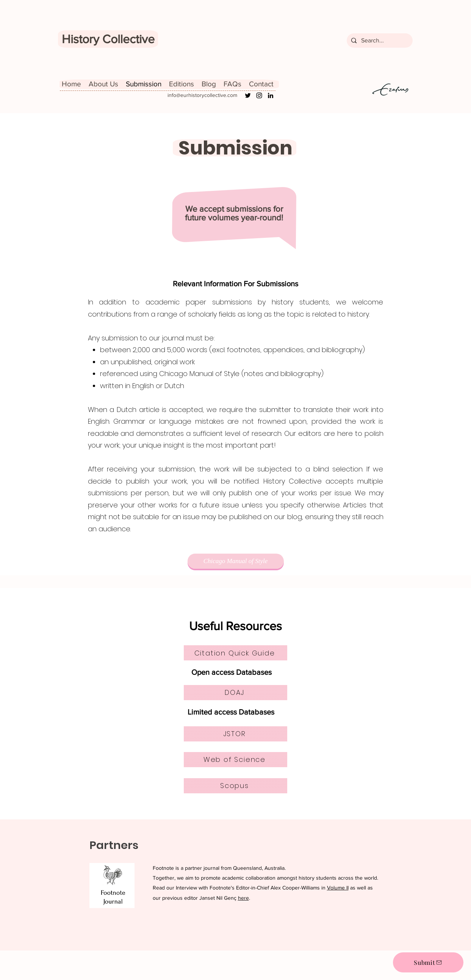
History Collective (108, 39)
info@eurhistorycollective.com (202, 95)
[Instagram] (259, 95)
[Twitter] (248, 95)
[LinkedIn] (271, 95)
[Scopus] (235, 786)
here (243, 898)
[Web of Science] (235, 760)
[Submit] (428, 962)
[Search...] (379, 41)
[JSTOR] (235, 734)
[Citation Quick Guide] (235, 653)
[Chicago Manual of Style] (236, 561)
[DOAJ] (235, 693)
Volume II (338, 888)
